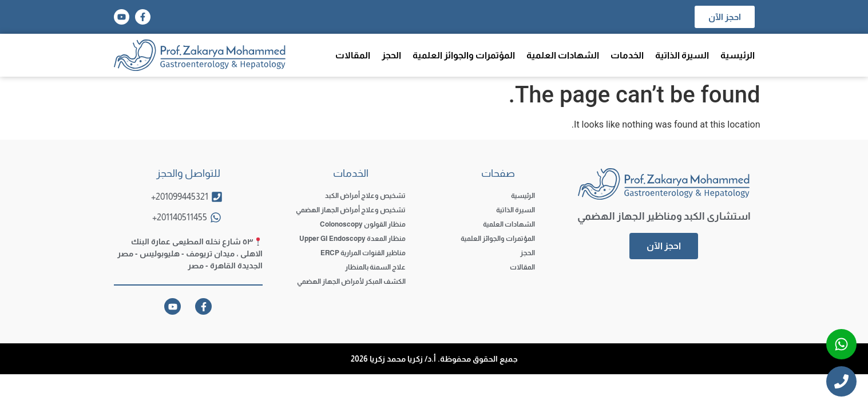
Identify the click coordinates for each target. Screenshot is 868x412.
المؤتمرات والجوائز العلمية (464, 55)
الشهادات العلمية (563, 55)
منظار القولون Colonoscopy (363, 224)
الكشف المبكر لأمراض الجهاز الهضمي (351, 282)
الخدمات (627, 55)
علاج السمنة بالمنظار (375, 267)
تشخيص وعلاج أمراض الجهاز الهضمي (351, 210)
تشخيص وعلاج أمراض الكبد (365, 196)
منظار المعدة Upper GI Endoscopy (352, 239)
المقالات (353, 55)
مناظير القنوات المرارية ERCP (363, 253)
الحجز (391, 55)
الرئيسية (738, 55)
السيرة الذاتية (682, 55)
